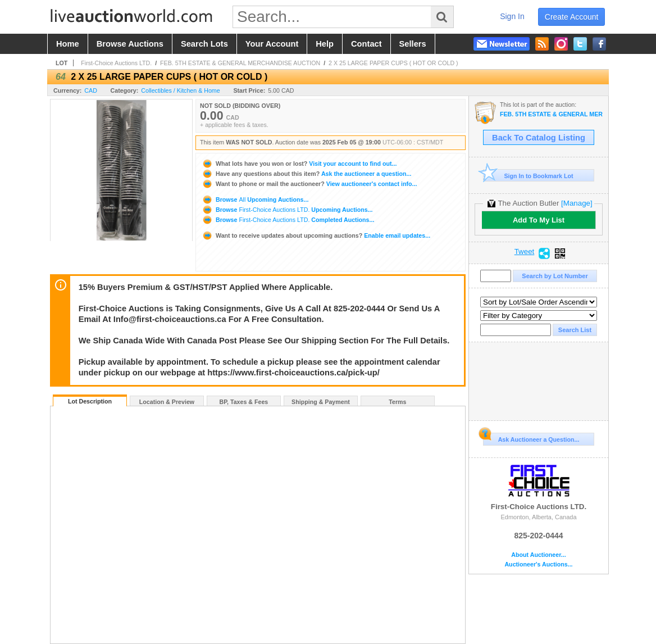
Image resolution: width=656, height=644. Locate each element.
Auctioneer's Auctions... (538, 564)
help (325, 44)
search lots (204, 44)
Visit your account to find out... (299, 164)
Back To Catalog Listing (539, 138)
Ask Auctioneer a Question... (531, 438)
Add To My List (539, 220)
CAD (91, 90)
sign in (512, 16)
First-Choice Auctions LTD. (116, 63)
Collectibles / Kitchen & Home (180, 90)
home (68, 44)
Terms (397, 402)
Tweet (525, 252)
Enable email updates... (316, 235)
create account (572, 17)
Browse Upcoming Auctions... (255, 199)
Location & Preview (167, 402)
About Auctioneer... (538, 555)
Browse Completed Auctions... (288, 220)
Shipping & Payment (321, 402)
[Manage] (577, 203)
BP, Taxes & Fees (244, 402)
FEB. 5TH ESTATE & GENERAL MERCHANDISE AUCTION (240, 63)
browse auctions (130, 44)
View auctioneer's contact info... (309, 184)
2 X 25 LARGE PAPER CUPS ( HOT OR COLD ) (393, 63)
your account (272, 44)
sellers (413, 44)
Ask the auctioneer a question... (306, 174)
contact (366, 44)
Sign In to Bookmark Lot (528, 176)
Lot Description (90, 401)
